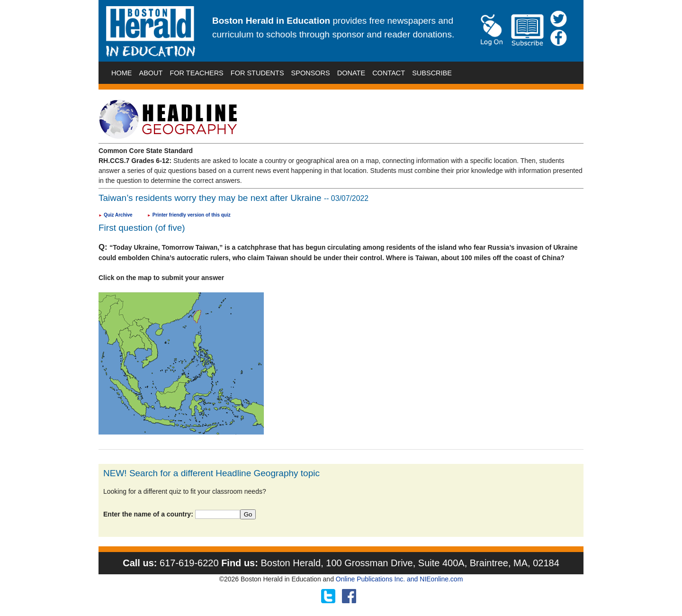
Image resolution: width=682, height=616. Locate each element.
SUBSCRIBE (432, 73)
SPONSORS (311, 73)
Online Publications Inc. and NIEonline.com (399, 579)
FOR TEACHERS (196, 73)
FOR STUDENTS (257, 73)
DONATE (351, 73)
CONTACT (389, 73)
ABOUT (151, 73)
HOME (122, 73)
